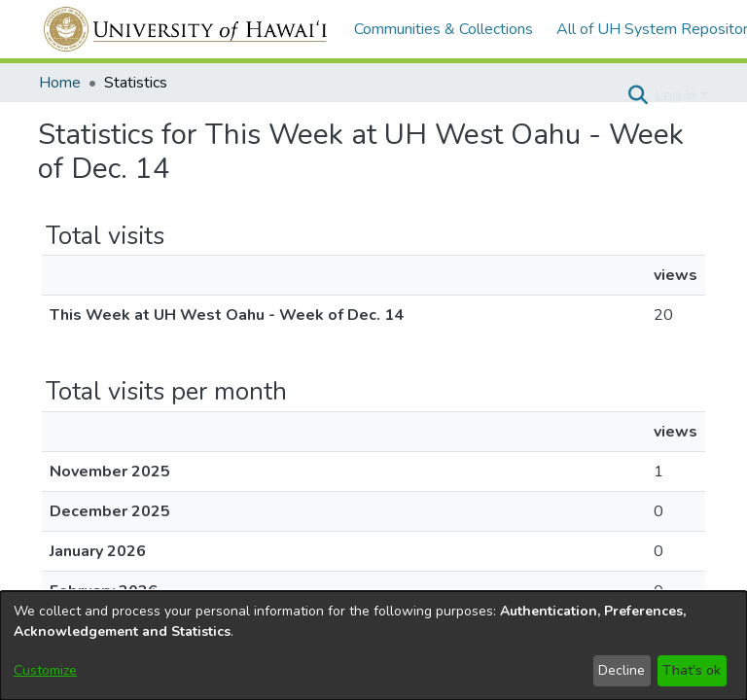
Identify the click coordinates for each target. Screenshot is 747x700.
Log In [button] (677, 95)
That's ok (692, 670)
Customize (45, 670)
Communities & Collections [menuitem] (444, 29)
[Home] (186, 29)
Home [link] (60, 83)
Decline (622, 670)
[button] (638, 95)
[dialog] (373, 646)
